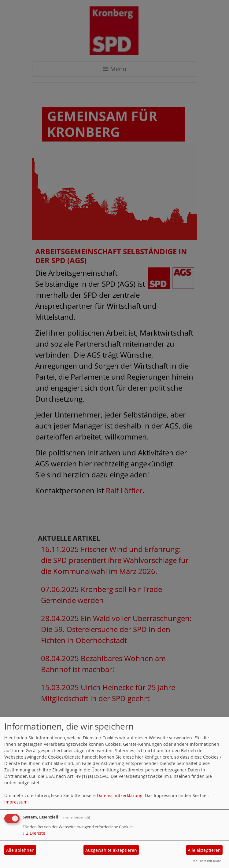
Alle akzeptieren (204, 850)
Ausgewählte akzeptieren (111, 850)
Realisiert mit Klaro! (207, 861)
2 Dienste (34, 833)
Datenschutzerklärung (120, 795)
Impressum (16, 802)
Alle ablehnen (20, 850)
